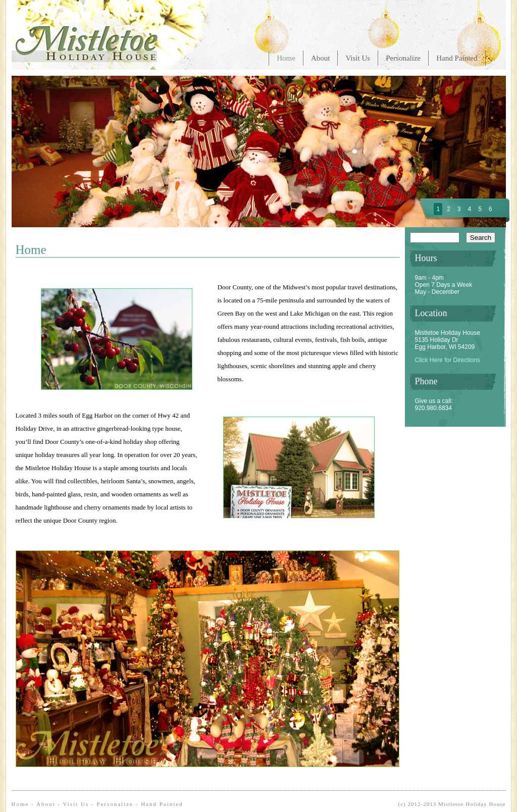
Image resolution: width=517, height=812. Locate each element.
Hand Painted (457, 58)
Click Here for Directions (448, 360)
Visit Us (358, 58)
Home (286, 58)
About (321, 58)
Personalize (403, 58)
